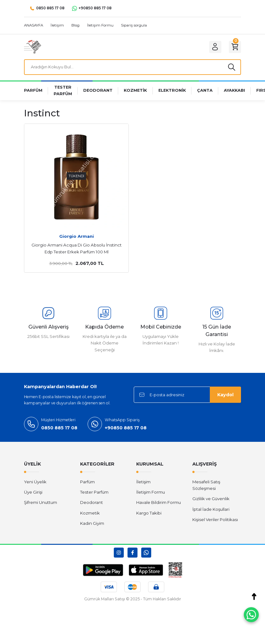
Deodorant (92, 504)
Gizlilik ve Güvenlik (211, 500)
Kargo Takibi (149, 514)
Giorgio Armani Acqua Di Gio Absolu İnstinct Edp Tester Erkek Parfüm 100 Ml (77, 250)
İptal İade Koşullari (211, 510)
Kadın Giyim (92, 524)
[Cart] (234, 47)
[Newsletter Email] (187, 396)
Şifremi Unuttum (41, 504)
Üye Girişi (33, 493)
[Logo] (33, 46)
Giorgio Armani (77, 237)
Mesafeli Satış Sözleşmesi (206, 486)
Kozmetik (90, 514)
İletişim (143, 483)
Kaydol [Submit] (225, 396)
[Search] (132, 68)
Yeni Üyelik (35, 483)
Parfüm (87, 483)
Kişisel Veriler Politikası (215, 521)
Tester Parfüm (94, 493)
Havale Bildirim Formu (159, 504)
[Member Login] (213, 47)
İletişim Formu (151, 493)
